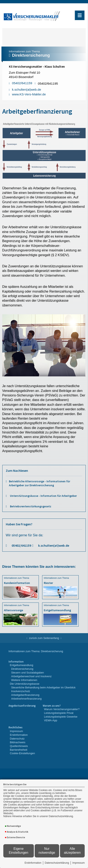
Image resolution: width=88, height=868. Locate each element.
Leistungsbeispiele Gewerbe (61, 717)
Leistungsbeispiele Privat (59, 713)
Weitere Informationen (24, 680)
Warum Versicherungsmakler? (62, 709)
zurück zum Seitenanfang (44, 638)
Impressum (79, 863)
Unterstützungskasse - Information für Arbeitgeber (43, 496)
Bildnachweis (18, 742)
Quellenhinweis (19, 746)
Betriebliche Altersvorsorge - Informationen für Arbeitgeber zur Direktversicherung (40, 483)
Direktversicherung (22, 669)
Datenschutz (17, 739)
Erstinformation (33, 863)
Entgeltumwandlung (21, 665)
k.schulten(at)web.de (54, 545)
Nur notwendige (47, 851)
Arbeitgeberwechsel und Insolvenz (31, 676)
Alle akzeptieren (72, 851)
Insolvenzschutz (21, 691)
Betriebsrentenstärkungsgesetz (31, 506)
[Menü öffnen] (80, 15)
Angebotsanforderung (22, 706)
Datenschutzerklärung (57, 863)
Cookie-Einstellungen (22, 753)
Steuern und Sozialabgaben (28, 673)
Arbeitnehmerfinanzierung (26, 699)
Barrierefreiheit (18, 750)
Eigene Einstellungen (19, 851)
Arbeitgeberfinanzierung (25, 695)
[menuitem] (42, 680)
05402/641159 (21, 545)
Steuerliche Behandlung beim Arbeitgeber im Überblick (43, 687)
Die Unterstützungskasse (24, 684)
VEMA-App (51, 720)
